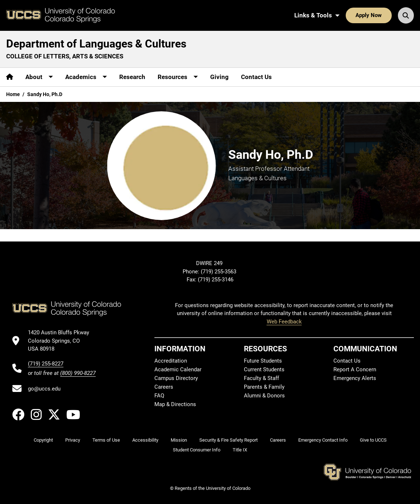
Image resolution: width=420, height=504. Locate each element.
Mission (179, 440)
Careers (164, 387)
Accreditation (171, 361)
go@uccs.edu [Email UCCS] (44, 389)
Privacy (73, 440)
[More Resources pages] (178, 77)
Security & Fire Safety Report (228, 440)
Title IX (240, 450)
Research (132, 77)
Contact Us (256, 77)
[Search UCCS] (406, 15)
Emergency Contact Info (323, 440)
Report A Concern (355, 369)
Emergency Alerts (355, 378)
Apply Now (369, 15)
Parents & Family (264, 387)
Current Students (264, 369)
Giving (219, 77)
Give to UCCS (373, 440)
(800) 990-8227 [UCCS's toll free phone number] (78, 373)
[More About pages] (39, 77)
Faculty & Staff (261, 378)
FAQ (159, 396)
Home (13, 94)
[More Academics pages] (86, 77)
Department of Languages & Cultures (96, 44)
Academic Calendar (178, 369)
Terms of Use (106, 440)
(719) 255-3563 (219, 272)
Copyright (43, 440)
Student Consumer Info (197, 450)
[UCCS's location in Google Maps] (62, 341)
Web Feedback (284, 322)
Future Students (263, 361)
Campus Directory (176, 378)
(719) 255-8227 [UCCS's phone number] (46, 364)
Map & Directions (175, 404)
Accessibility (145, 440)
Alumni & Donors (264, 396)
